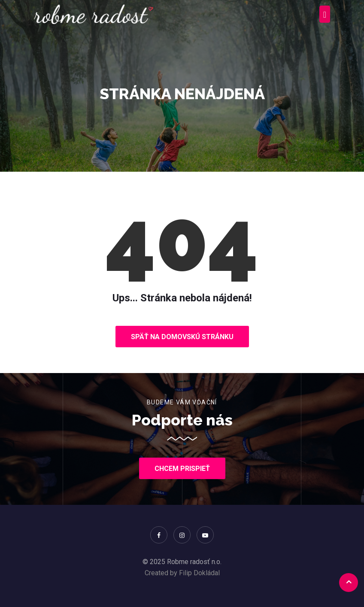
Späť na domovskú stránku (182, 337)
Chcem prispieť (182, 469)
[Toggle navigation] (325, 14)
